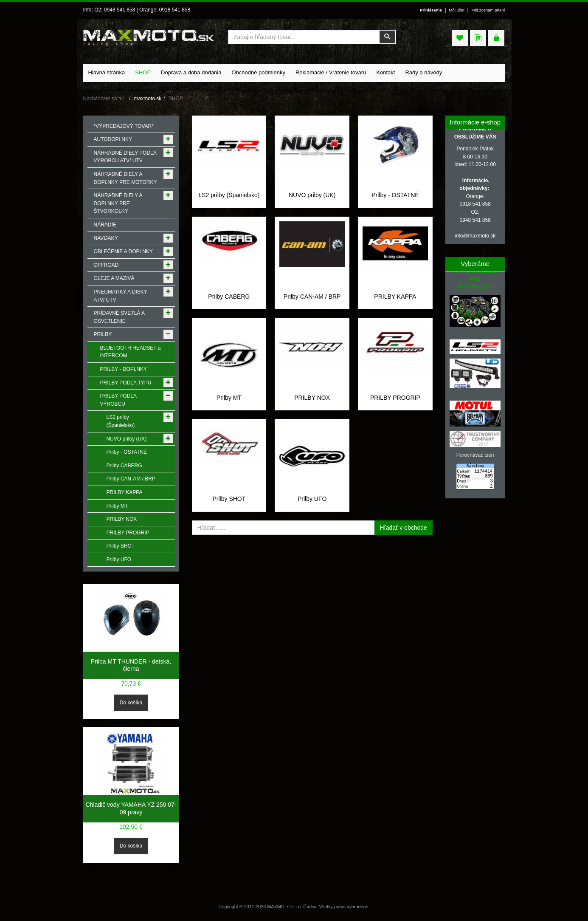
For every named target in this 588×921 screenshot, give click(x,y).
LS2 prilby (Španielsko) (229, 195)
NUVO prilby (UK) (312, 195)
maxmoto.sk (148, 99)
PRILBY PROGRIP (395, 398)
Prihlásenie (431, 10)
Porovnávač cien (475, 455)
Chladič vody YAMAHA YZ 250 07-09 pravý (131, 808)
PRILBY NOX (312, 398)
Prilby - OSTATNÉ (395, 195)
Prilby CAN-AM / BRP (312, 297)
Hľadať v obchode (404, 528)
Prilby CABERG (229, 297)
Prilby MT (229, 398)
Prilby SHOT (229, 499)
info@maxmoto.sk (475, 236)
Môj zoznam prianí (488, 10)
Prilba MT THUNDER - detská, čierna (131, 665)
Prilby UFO (312, 499)
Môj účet (457, 10)
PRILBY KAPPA (395, 297)
